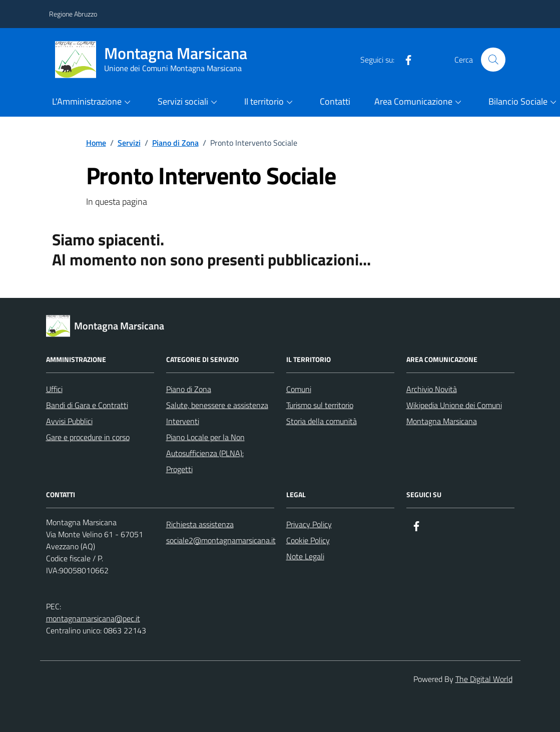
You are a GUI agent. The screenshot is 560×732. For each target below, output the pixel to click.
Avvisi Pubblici (69, 421)
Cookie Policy (308, 540)
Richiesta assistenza (200, 524)
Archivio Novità (432, 389)
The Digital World (484, 679)
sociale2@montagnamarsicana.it (221, 540)
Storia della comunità (322, 421)
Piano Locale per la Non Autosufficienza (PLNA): (205, 445)
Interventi (183, 421)
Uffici (54, 389)
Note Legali (305, 556)
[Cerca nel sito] (493, 60)
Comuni (299, 389)
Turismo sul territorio (320, 405)
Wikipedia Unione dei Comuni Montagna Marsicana (454, 413)
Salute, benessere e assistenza (217, 405)
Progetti (179, 469)
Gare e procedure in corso (88, 437)
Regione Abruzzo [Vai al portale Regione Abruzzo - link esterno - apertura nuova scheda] (73, 14)
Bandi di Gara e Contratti (87, 405)
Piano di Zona (189, 389)
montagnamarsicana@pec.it (93, 618)
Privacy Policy (309, 524)
